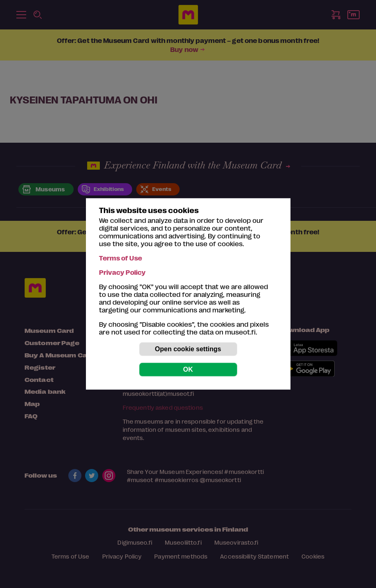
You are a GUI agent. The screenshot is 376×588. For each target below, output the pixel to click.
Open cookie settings (188, 349)
